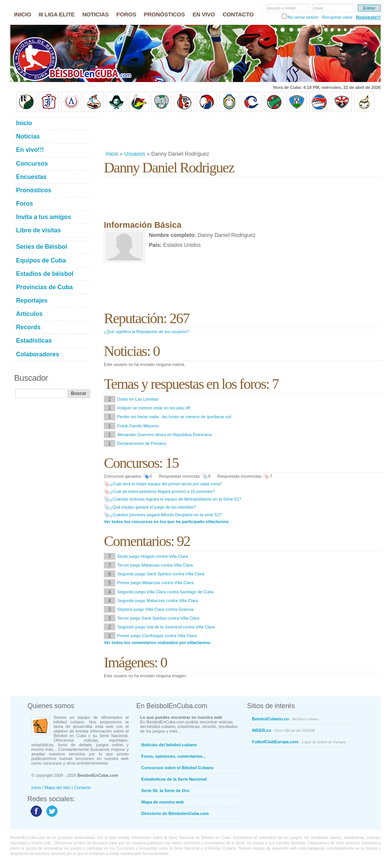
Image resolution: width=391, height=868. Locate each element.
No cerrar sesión (303, 17)
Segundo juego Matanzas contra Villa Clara (158, 601)
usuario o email (281, 8)
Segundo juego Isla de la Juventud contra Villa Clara (166, 627)
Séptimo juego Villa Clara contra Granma (155, 609)
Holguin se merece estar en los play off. (154, 408)
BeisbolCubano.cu (285, 719)
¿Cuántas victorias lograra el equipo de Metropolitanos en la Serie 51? (176, 499)
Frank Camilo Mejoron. (138, 426)
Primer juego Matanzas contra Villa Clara (155, 583)
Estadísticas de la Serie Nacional (174, 779)
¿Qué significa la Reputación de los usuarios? (147, 332)
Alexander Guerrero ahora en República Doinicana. (165, 435)
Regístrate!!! (368, 17)
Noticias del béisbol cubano (169, 745)
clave (318, 8)
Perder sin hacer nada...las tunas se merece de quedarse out (174, 417)
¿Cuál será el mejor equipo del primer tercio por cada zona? (166, 484)
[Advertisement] (243, 131)
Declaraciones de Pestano (142, 443)
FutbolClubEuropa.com (299, 742)
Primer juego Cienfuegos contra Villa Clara (157, 636)
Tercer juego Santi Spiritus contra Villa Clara (158, 618)
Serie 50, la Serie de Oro (165, 791)
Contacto (82, 787)
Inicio (112, 154)
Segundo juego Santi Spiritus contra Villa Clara (161, 574)
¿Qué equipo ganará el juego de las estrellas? (153, 507)
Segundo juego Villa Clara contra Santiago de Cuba (165, 592)
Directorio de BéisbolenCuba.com (175, 813)
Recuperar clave (337, 17)
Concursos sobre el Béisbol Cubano (177, 768)
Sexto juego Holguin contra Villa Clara (153, 556)
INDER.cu (283, 730)
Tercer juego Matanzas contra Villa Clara (155, 565)
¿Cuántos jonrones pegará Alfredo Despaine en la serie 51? (166, 515)
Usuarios (135, 154)
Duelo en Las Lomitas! (138, 399)
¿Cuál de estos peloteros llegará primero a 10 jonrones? (162, 491)
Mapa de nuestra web (162, 802)
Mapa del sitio (58, 787)
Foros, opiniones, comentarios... (174, 756)
